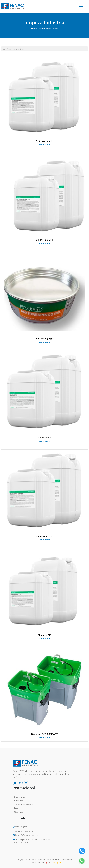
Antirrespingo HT (45, 141)
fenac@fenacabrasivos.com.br (29, 835)
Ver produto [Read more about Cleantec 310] (45, 639)
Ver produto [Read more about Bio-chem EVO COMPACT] (45, 737)
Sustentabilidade (24, 805)
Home (34, 29)
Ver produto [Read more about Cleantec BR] (45, 441)
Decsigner (56, 863)
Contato (19, 812)
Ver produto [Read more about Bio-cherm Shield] (45, 243)
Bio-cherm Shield (44, 240)
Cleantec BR (44, 438)
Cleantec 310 (45, 635)
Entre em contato (23, 831)
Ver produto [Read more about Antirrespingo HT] (45, 144)
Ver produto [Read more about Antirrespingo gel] (45, 342)
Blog (17, 808)
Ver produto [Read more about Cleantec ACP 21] (45, 540)
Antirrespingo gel (44, 339)
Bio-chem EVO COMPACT (44, 734)
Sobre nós (20, 797)
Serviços (19, 801)
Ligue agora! (20, 827)
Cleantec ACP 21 (45, 536)
